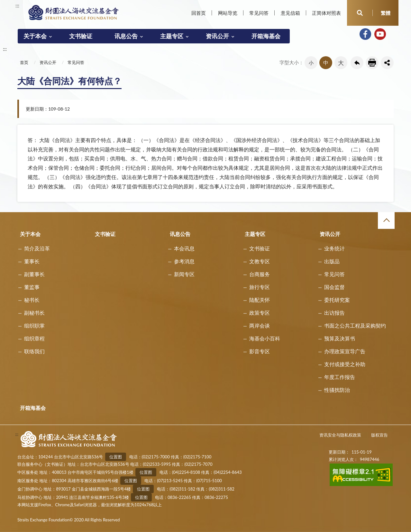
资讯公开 (217, 36)
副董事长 (34, 274)
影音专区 (260, 351)
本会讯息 (184, 248)
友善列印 (372, 63)
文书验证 (81, 36)
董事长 (32, 261)
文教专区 (260, 261)
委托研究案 (337, 300)
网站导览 (228, 13)
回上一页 (357, 63)
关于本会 (35, 36)
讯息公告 (126, 36)
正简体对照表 (326, 13)
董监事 (32, 287)
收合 (386, 221)
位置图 (116, 457)
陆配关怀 (260, 300)
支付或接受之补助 (345, 364)
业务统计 (334, 248)
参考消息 (184, 261)
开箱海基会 (266, 36)
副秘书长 (34, 313)
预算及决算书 (340, 338)
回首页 (199, 13)
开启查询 (360, 13)
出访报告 (334, 313)
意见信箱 (290, 13)
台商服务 (260, 274)
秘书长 (32, 300)
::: (17, 5)
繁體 (386, 13)
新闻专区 (184, 274)
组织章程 (34, 338)
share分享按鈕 (387, 63)
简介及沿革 (37, 248)
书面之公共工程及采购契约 (355, 325)
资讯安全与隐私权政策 (340, 435)
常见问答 (259, 13)
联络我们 (34, 351)
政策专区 (260, 313)
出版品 (332, 261)
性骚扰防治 (337, 390)
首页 (24, 62)
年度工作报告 (340, 377)
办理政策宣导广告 (345, 351)
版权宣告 (379, 435)
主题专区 (172, 36)
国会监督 (334, 287)
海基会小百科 (265, 338)
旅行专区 (260, 287)
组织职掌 (34, 325)
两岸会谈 (260, 325)
